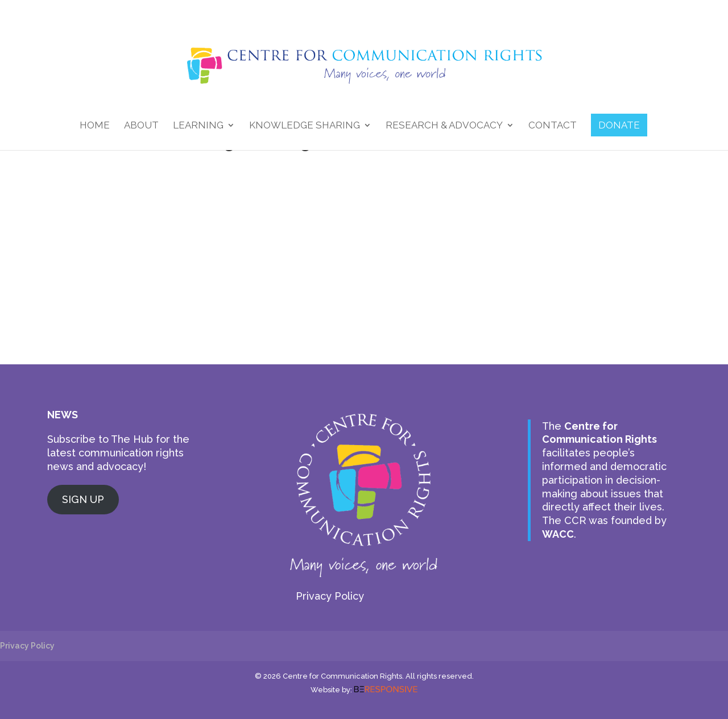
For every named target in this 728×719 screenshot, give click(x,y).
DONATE (619, 125)
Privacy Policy (330, 596)
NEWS (63, 415)
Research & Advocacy (444, 126)
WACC (558, 534)
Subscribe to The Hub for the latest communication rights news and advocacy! (118, 453)
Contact (553, 126)
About (141, 126)
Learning (198, 126)
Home (95, 126)
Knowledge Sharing (305, 126)
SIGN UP (83, 499)
